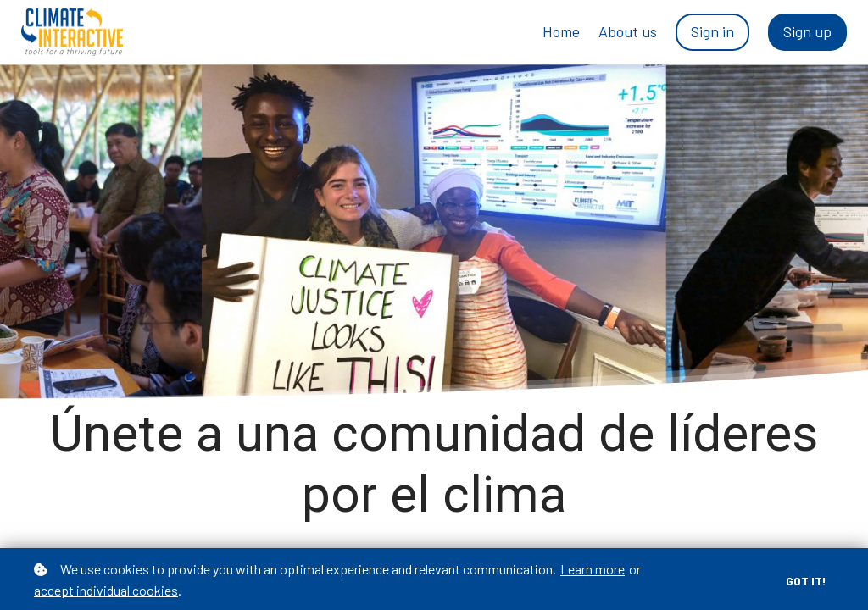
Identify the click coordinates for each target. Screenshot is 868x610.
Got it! (806, 581)
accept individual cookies (106, 590)
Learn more (593, 569)
